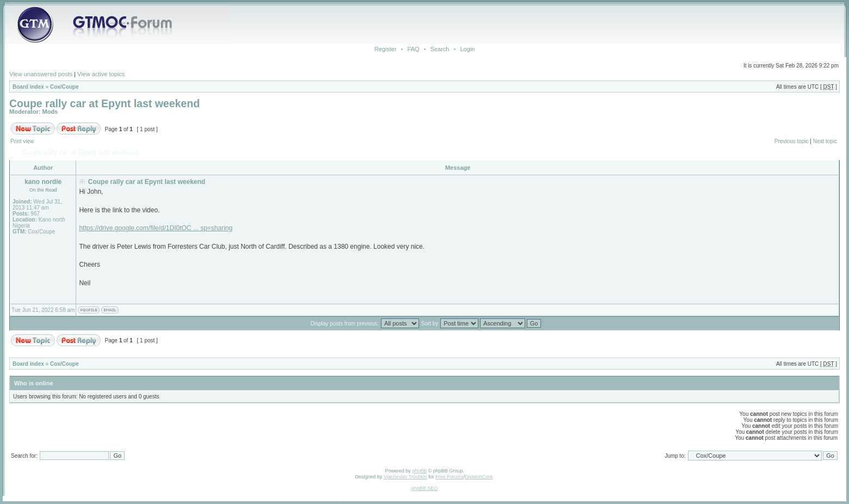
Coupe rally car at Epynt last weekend (104, 103)
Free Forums (450, 477)
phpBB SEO (425, 488)
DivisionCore (479, 477)
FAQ (414, 49)
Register (386, 49)
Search (440, 49)
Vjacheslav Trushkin (405, 477)
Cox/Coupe (64, 87)
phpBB (419, 471)
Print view (22, 141)
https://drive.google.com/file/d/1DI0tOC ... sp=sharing (156, 228)
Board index (28, 87)
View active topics (101, 74)
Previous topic (792, 141)
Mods (50, 112)
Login (467, 49)
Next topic (825, 141)
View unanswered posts (41, 74)
